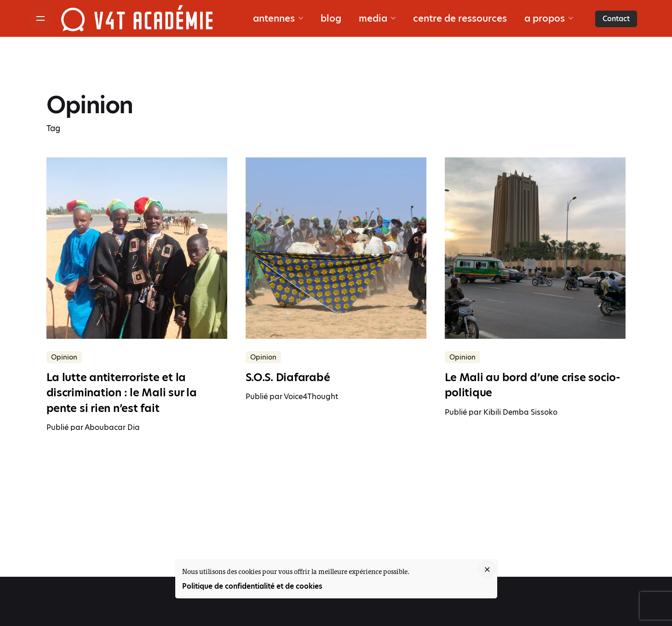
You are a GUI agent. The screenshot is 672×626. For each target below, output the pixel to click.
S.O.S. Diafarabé (288, 377)
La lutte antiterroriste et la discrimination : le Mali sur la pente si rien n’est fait (122, 393)
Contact (616, 19)
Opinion (64, 357)
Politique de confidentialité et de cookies (252, 586)
